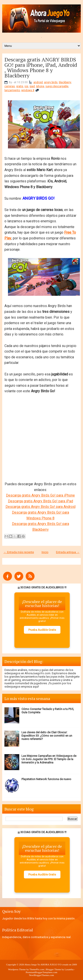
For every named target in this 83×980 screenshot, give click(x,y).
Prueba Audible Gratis (42, 630)
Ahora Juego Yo (32, 964)
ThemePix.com (37, 969)
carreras (10, 86)
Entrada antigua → (68, 552)
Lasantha (69, 969)
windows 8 (28, 90)
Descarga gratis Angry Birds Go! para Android (41, 507)
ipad (32, 86)
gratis (20, 86)
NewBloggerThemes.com (41, 975)
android (38, 82)
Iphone (40, 86)
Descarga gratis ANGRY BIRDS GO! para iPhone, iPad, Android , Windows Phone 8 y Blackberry (41, 67)
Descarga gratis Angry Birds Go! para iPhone (40, 495)
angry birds (51, 82)
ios (26, 86)
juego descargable (57, 86)
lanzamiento (12, 90)
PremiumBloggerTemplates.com (41, 972)
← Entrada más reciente (19, 552)
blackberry (65, 82)
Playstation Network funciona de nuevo (46, 779)
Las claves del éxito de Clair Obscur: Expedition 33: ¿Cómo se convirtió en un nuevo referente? (47, 736)
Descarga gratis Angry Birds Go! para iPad (41, 501)
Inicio (45, 552)
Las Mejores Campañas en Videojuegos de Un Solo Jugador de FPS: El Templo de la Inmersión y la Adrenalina (49, 759)
